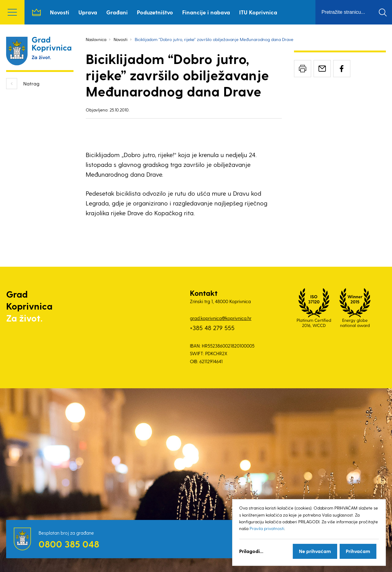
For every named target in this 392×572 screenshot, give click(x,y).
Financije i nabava (206, 12)
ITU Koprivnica (258, 12)
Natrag (31, 83)
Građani (117, 12)
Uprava (88, 12)
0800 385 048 (69, 544)
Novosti (60, 12)
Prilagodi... (251, 551)
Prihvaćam (358, 551)
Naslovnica (36, 12)
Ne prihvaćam (315, 551)
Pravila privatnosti (267, 528)
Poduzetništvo (155, 12)
